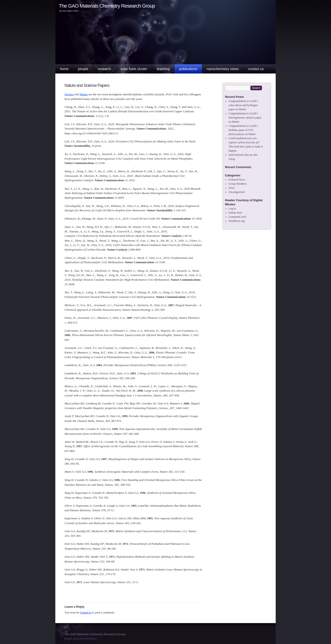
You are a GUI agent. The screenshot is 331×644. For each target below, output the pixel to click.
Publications (188, 69)
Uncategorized (237, 192)
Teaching (163, 69)
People (83, 69)
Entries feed (235, 213)
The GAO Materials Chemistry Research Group (107, 6)
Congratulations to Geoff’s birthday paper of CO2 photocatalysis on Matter (243, 130)
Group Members (238, 184)
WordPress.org (237, 221)
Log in (232, 209)
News (232, 188)
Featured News (237, 180)
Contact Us (256, 69)
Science (69, 94)
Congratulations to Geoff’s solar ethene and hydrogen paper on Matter (243, 105)
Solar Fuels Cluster (134, 69)
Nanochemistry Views (223, 69)
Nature (84, 94)
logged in (86, 612)
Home (64, 69)
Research (104, 69)
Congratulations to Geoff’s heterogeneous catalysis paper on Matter (245, 118)
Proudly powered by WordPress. (81, 639)
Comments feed (237, 217)
